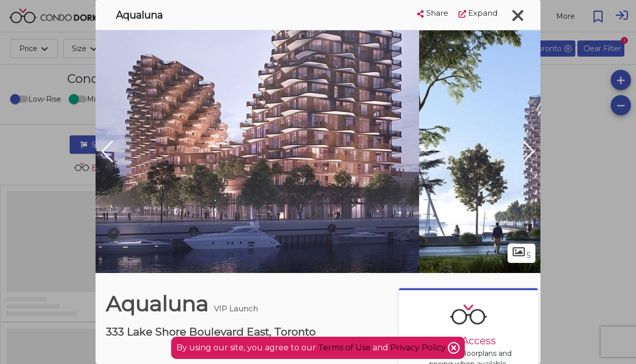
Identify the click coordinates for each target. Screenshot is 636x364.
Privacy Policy (419, 348)
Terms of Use (344, 348)
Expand (478, 13)
